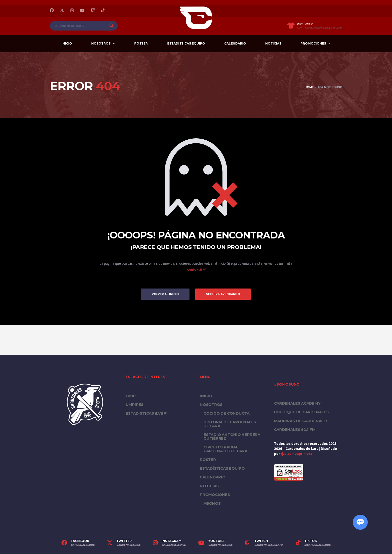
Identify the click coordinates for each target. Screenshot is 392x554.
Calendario (235, 43)
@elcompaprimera (296, 454)
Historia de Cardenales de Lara (230, 424)
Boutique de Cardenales (301, 412)
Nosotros (101, 43)
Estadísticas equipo (186, 43)
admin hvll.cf (196, 270)
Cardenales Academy (297, 403)
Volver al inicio (165, 294)
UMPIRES (135, 404)
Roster (141, 43)
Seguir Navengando (223, 294)
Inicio (67, 43)
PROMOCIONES (313, 43)
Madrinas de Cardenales (301, 421)
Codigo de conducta (226, 413)
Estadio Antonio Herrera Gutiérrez (232, 436)
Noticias (273, 43)
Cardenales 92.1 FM (295, 430)
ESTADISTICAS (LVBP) (147, 413)
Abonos (212, 503)
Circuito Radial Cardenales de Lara (225, 449)
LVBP (131, 396)
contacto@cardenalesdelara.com (320, 28)
